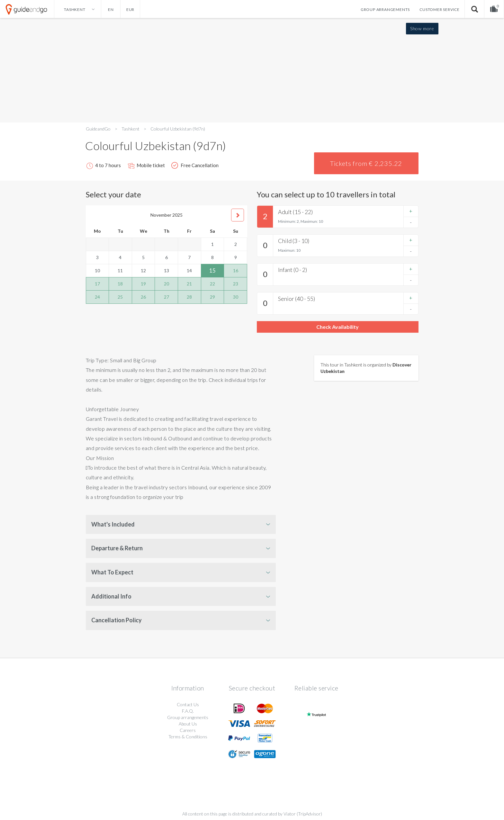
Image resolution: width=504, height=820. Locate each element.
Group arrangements (385, 9)
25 (120, 297)
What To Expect (112, 572)
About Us (188, 724)
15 (212, 270)
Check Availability (337, 327)
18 (120, 284)
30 (236, 297)
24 (97, 297)
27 (166, 297)
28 (189, 297)
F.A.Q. (188, 711)
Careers (188, 730)
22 (212, 284)
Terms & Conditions (188, 737)
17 (97, 284)
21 (189, 284)
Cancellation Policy (117, 620)
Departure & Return (117, 548)
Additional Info (111, 596)
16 (236, 270)
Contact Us (188, 704)
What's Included (113, 524)
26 (143, 297)
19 (143, 284)
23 (236, 284)
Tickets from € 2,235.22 (366, 163)
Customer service (440, 9)
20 (166, 284)
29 (212, 297)
